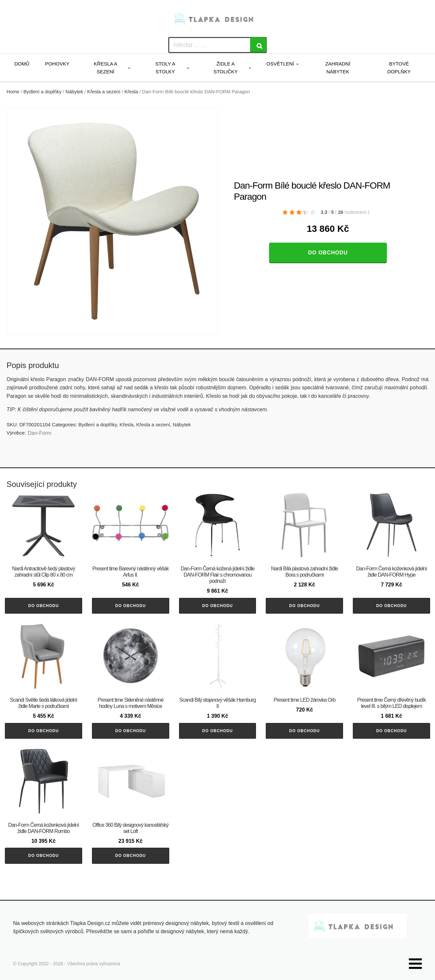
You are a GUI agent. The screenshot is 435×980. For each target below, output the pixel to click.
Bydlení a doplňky (43, 92)
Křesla (131, 92)
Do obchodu (328, 253)
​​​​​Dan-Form (40, 433)
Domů (22, 64)
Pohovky (57, 64)
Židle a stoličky (226, 68)
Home (13, 92)
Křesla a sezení (106, 68)
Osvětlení (280, 64)
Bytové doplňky (399, 68)
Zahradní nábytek (338, 68)
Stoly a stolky (165, 68)
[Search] (258, 45)
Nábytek (74, 92)
